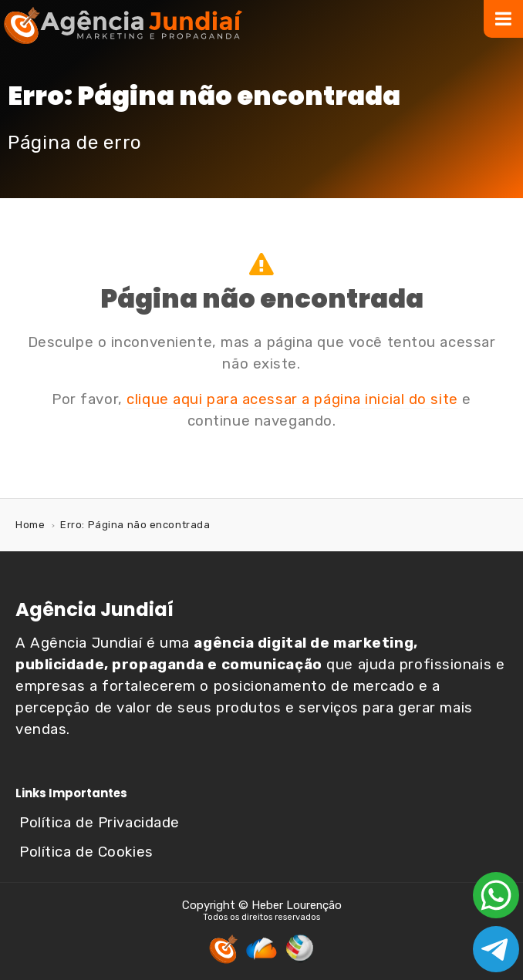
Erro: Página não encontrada (135, 525)
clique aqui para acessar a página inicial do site (292, 399)
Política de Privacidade (100, 823)
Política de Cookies (86, 852)
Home (30, 525)
